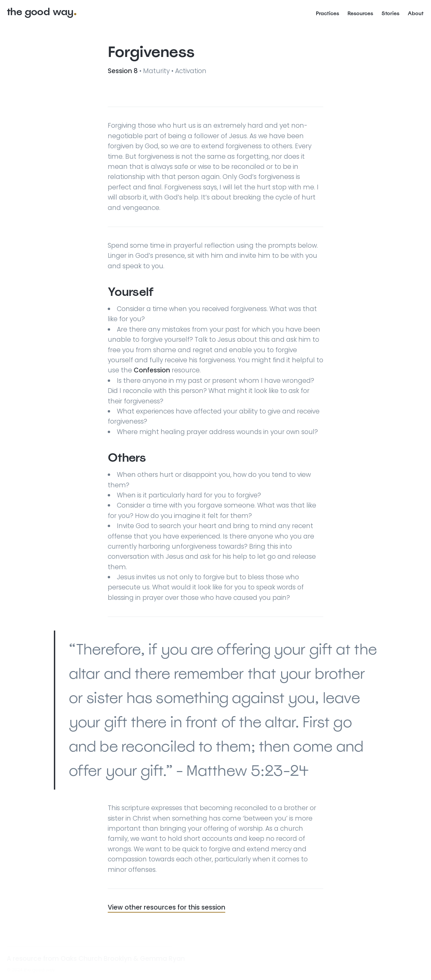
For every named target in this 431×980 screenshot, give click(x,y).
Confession (152, 370)
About (416, 13)
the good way (40, 12)
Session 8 (124, 71)
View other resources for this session (167, 907)
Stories (390, 13)
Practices (327, 13)
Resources (360, 13)
